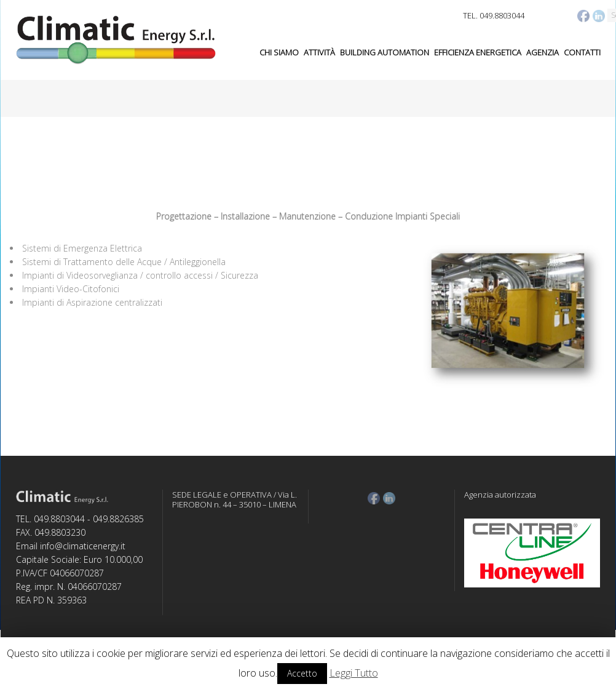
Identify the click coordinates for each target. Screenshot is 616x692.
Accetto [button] (302, 673)
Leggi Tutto (354, 673)
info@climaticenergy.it (83, 546)
